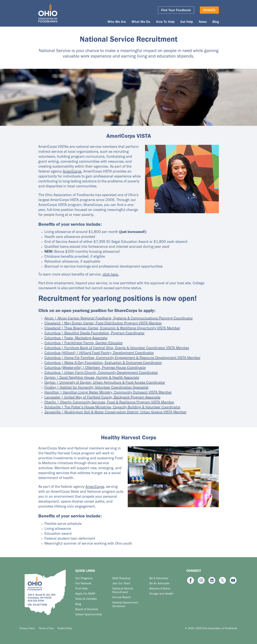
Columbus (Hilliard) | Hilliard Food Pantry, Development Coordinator (99, 353)
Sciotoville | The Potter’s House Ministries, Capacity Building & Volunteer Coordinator (112, 408)
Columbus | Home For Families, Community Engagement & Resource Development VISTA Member (122, 358)
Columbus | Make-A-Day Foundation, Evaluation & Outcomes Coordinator (103, 363)
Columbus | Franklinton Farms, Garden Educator (84, 344)
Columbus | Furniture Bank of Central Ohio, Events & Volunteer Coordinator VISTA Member (117, 349)
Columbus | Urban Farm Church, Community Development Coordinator (101, 373)
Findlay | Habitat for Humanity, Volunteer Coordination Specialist (96, 388)
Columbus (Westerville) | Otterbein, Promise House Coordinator (95, 368)
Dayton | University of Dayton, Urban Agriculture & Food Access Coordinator (105, 383)
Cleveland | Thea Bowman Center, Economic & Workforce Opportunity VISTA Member (112, 329)
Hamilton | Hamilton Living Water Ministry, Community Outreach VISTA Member (108, 393)
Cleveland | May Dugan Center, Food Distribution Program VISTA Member (103, 324)
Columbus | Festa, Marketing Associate (76, 339)
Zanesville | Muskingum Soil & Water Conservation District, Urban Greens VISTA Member (115, 413)
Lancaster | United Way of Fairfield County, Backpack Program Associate (102, 398)
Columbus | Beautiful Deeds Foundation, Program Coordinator (95, 334)
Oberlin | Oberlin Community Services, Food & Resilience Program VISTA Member (109, 403)
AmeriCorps (72, 172)
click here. (111, 275)
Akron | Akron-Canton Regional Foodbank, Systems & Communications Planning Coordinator (119, 319)
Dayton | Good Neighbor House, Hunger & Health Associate (92, 378)
